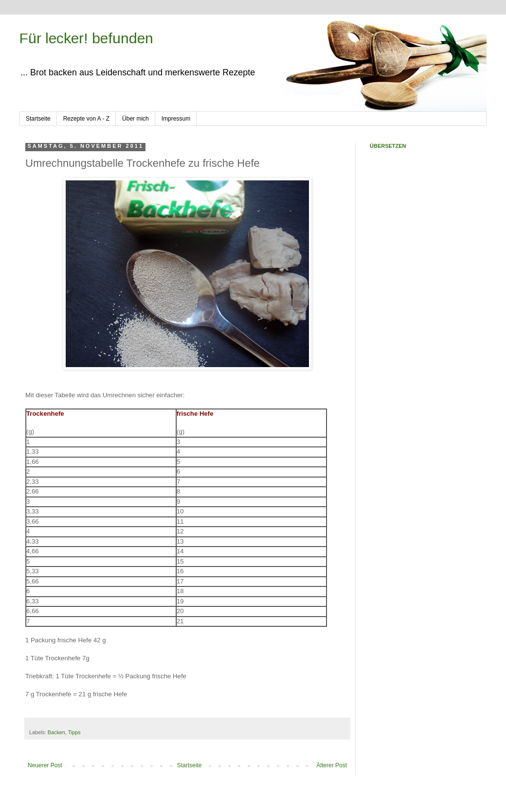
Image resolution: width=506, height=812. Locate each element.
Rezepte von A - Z (86, 119)
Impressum (176, 119)
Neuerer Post (45, 765)
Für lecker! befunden (86, 38)
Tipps (74, 732)
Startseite (38, 119)
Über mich (136, 119)
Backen (56, 732)
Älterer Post (332, 765)
